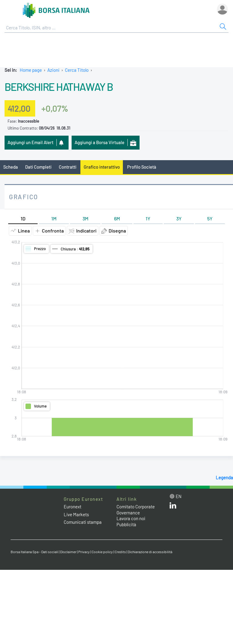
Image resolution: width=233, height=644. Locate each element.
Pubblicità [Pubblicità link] (126, 524)
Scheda (11, 167)
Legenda (224, 477)
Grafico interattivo (102, 167)
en (179, 496)
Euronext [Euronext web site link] (73, 507)
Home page (31, 70)
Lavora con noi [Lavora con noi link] (131, 518)
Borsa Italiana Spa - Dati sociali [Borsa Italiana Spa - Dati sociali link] (34, 552)
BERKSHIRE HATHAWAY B (59, 87)
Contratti (68, 167)
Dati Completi (38, 167)
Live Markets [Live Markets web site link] (76, 514)
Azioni (53, 70)
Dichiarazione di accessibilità (150, 552)
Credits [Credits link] (120, 552)
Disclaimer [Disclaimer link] (68, 552)
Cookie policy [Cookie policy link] (102, 552)
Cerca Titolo (77, 70)
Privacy (84, 552)
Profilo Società (142, 167)
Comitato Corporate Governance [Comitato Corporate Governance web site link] (136, 510)
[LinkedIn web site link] (173, 507)
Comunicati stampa (83, 522)
